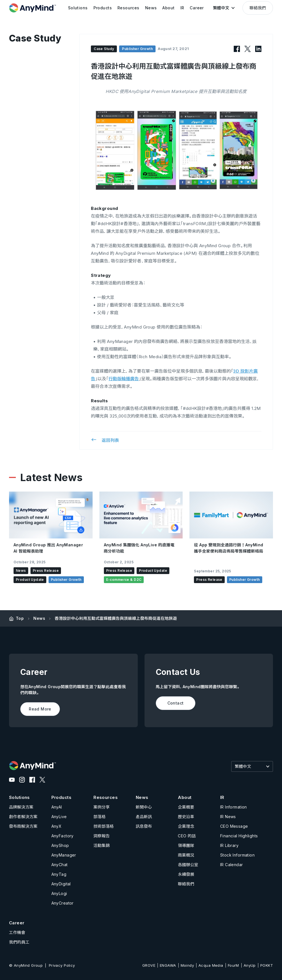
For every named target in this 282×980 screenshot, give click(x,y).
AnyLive (59, 817)
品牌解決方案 (21, 807)
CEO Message (234, 826)
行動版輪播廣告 (124, 379)
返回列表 (105, 440)
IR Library (229, 845)
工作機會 (17, 932)
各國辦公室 (188, 865)
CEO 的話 (187, 836)
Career (17, 923)
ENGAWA (168, 965)
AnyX (57, 826)
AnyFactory (63, 836)
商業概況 (186, 855)
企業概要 (186, 807)
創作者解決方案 (23, 817)
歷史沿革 (186, 817)
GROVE (149, 965)
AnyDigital (61, 884)
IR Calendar (232, 865)
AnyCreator (63, 903)
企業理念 (186, 826)
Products (61, 797)
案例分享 (102, 807)
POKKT (267, 965)
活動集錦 (102, 845)
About (185, 797)
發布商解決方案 (23, 826)
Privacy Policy (62, 965)
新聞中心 (144, 807)
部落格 (100, 817)
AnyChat (60, 865)
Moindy (187, 965)
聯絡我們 (258, 8)
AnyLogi (59, 893)
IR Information (234, 807)
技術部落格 (104, 826)
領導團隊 (186, 845)
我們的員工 (19, 942)
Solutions (19, 797)
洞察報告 (102, 836)
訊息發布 (144, 826)
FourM (233, 965)
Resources (106, 797)
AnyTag (59, 874)
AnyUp (250, 965)
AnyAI (57, 807)
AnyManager (64, 855)
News (39, 618)
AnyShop (60, 845)
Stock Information (237, 855)
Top (20, 618)
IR (222, 797)
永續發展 (186, 874)
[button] (224, 8)
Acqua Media (211, 965)
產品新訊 (144, 817)
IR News (228, 817)
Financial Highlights (239, 836)
